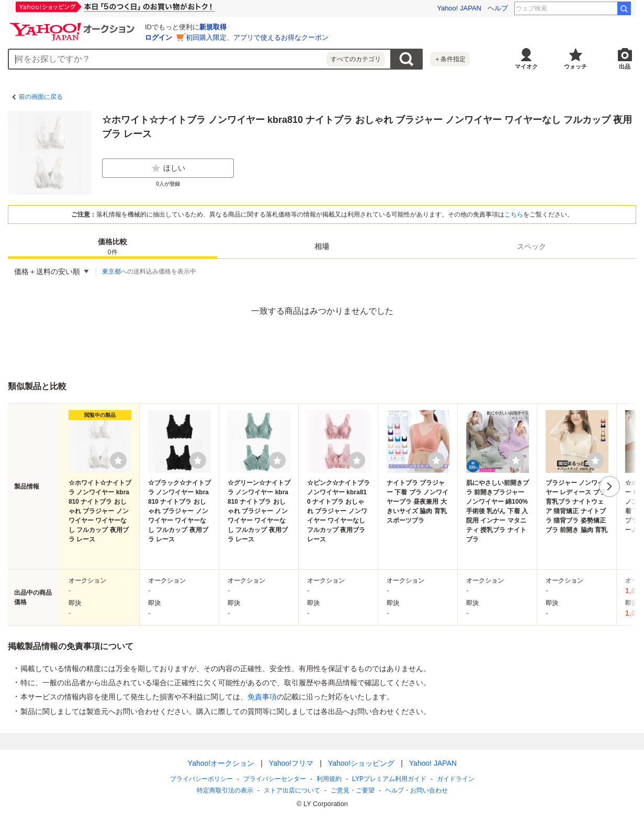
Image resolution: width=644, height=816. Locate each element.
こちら (514, 214)
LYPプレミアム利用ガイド (389, 779)
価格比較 (112, 247)
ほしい (168, 168)
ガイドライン (455, 779)
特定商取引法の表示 (225, 790)
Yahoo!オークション (221, 763)
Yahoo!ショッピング (361, 763)
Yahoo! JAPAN (459, 8)
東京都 (111, 271)
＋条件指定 (450, 59)
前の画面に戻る (41, 97)
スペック (532, 246)
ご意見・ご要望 (353, 790)
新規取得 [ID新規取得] (213, 27)
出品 (625, 66)
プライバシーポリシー (201, 779)
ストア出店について (292, 790)
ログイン (159, 37)
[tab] (112, 246)
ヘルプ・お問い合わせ (416, 790)
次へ (609, 486)
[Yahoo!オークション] (74, 26)
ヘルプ (498, 8)
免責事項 (262, 697)
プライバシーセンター (275, 779)
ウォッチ (575, 66)
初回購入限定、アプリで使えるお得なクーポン (257, 37)
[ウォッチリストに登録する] (118, 460)
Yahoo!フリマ (291, 763)
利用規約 (329, 779)
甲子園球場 (594, 8)
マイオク (526, 66)
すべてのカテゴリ (356, 59)
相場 (322, 246)
